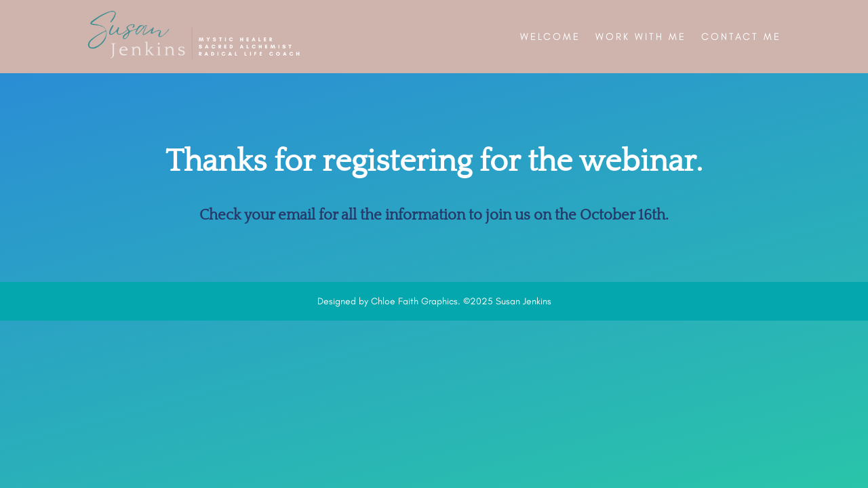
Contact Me (741, 37)
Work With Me (641, 37)
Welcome (550, 37)
